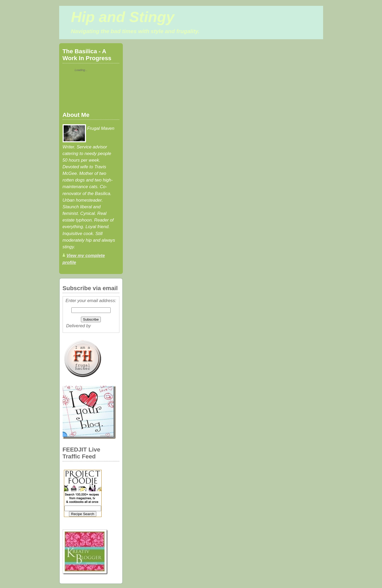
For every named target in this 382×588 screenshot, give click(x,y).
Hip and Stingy (123, 17)
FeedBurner (104, 326)
